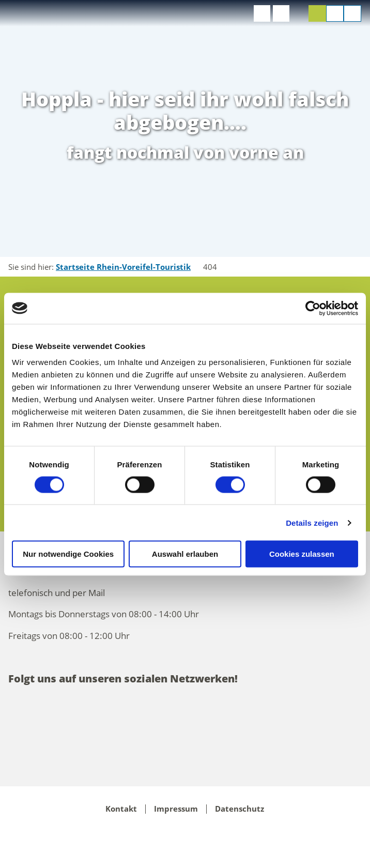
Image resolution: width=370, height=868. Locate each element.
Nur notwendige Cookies (68, 554)
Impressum (176, 809)
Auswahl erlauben (185, 554)
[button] (262, 13)
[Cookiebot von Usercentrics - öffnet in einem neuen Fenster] (313, 308)
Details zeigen (312, 522)
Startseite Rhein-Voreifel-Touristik (123, 267)
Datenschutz (240, 809)
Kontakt (121, 809)
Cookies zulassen (302, 554)
